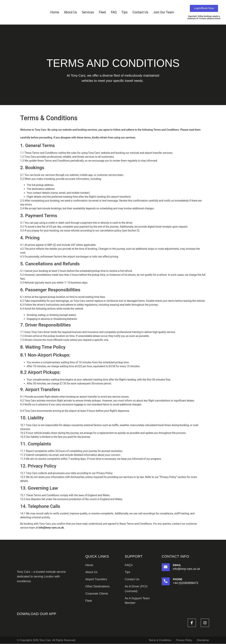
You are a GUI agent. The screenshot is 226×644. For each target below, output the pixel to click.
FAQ (114, 12)
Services (88, 12)
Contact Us (141, 12)
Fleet (102, 12)
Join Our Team (164, 12)
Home (54, 12)
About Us (70, 12)
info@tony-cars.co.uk (51, 528)
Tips (125, 12)
